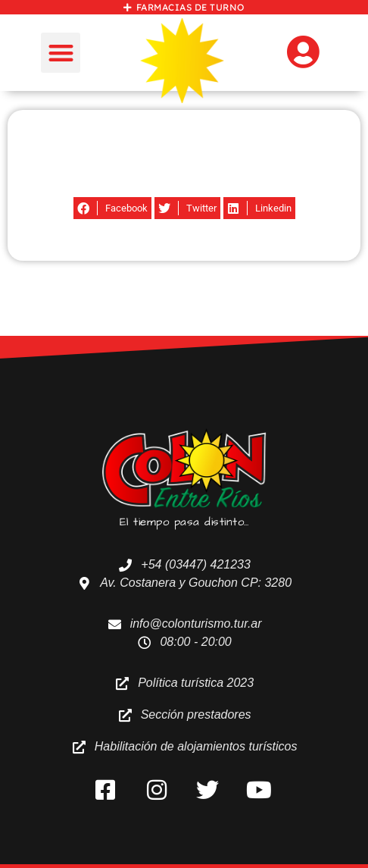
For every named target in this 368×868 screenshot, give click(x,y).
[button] (61, 53)
